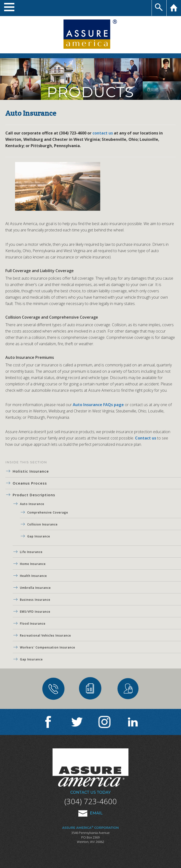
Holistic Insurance (31, 471)
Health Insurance (33, 576)
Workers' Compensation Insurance (48, 647)
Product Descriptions (34, 495)
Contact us (146, 438)
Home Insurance (33, 564)
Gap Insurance (39, 536)
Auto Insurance (32, 504)
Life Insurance (31, 552)
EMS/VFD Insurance (35, 612)
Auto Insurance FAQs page (98, 405)
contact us (103, 133)
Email (90, 813)
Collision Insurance (42, 524)
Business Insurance (35, 600)
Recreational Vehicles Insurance (45, 635)
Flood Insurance (33, 624)
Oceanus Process (30, 483)
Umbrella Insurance (35, 588)
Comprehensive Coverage (48, 512)
